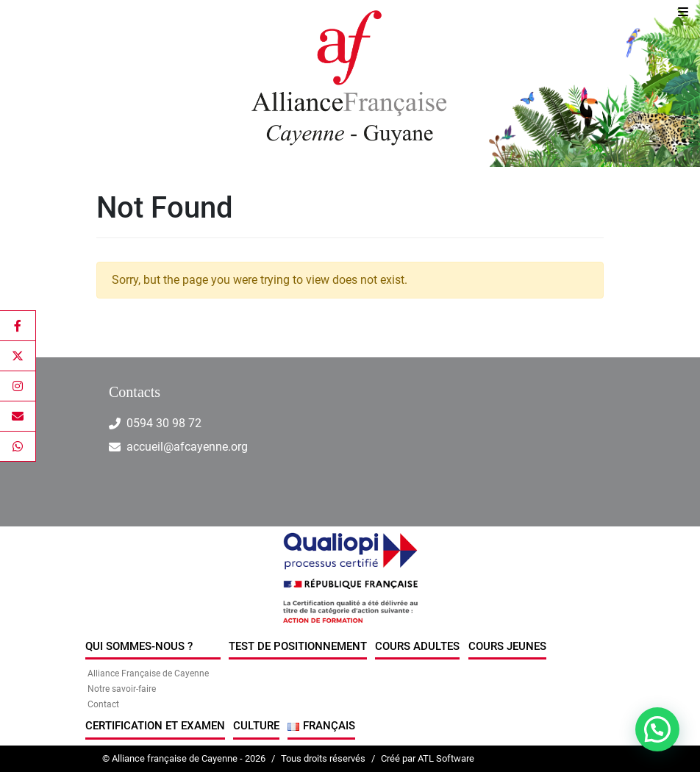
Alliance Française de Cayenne (148, 673)
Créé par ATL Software (428, 758)
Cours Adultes (417, 646)
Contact (103, 704)
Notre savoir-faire (122, 689)
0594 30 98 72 (164, 423)
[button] (657, 729)
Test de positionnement (298, 646)
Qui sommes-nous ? (139, 646)
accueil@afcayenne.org (187, 447)
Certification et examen (155, 726)
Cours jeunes (507, 646)
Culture (256, 726)
